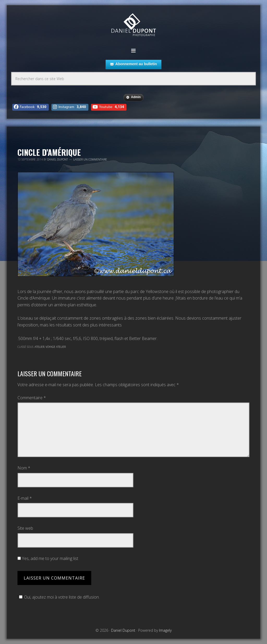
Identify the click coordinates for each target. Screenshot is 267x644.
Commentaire (32, 398)
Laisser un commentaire (90, 159)
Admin (133, 97)
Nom (24, 468)
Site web (25, 528)
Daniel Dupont (133, 25)
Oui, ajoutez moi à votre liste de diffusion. (59, 597)
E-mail (25, 498)
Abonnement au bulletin (133, 64)
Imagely (165, 630)
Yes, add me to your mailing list (48, 558)
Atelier (40, 347)
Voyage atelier (56, 347)
